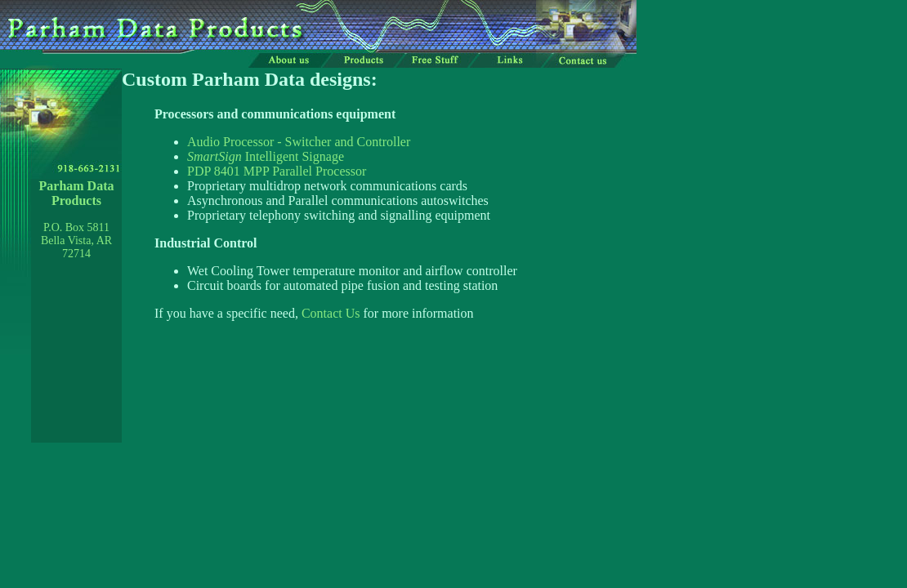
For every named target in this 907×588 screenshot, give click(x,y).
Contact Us (331, 313)
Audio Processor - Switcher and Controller (299, 142)
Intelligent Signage (266, 156)
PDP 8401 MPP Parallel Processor (277, 171)
